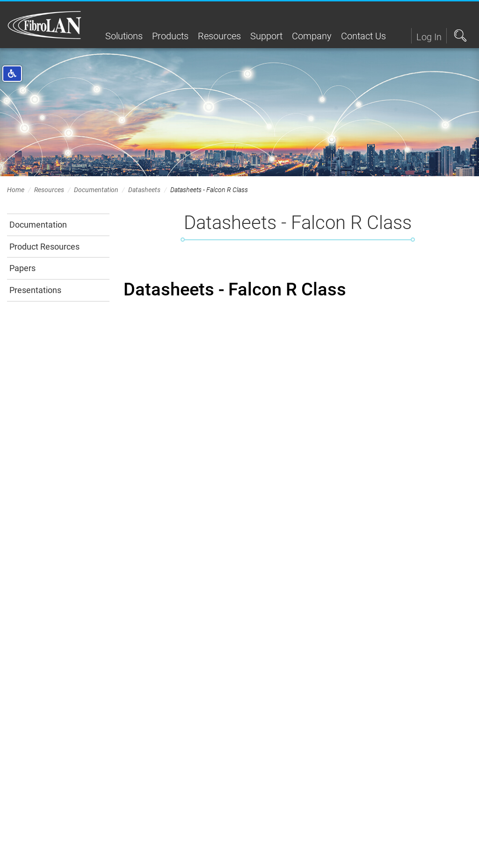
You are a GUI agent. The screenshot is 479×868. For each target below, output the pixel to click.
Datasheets (144, 190)
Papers (22, 268)
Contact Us (363, 36)
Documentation (96, 190)
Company (312, 36)
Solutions (124, 36)
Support (266, 36)
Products (170, 36)
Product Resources (44, 247)
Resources (219, 36)
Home (16, 190)
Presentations (35, 290)
